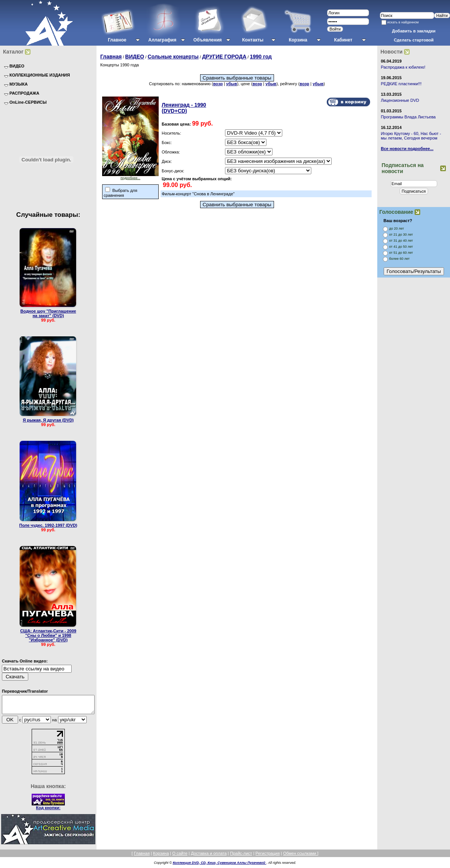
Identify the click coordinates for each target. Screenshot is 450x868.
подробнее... (130, 176)
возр (218, 84)
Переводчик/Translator (25, 691)
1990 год (261, 57)
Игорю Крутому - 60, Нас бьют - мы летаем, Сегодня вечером (411, 136)
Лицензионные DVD (400, 100)
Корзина (161, 857)
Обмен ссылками (300, 857)
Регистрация (268, 857)
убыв (232, 84)
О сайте (180, 857)
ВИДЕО (135, 57)
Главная (111, 57)
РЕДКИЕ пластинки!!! (401, 84)
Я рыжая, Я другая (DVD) (48, 420)
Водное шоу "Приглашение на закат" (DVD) (48, 313)
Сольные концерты (173, 57)
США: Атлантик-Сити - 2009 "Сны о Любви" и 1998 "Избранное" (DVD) (48, 635)
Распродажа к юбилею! (403, 67)
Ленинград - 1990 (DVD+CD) (184, 108)
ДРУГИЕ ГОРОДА (224, 57)
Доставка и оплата (209, 857)
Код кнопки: (48, 811)
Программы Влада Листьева (408, 117)
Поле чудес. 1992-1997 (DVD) (48, 525)
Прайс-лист (241, 857)
